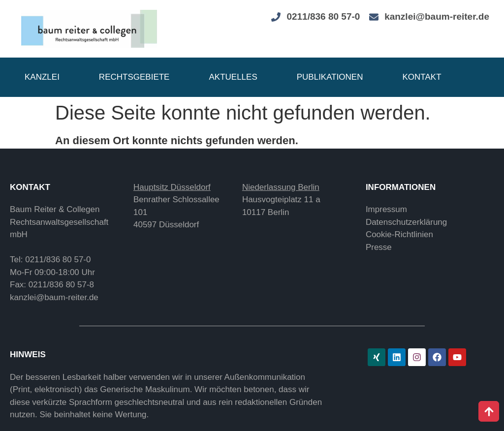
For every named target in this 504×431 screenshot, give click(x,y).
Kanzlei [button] (42, 77)
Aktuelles (233, 77)
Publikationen (330, 77)
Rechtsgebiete (134, 77)
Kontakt (422, 77)
